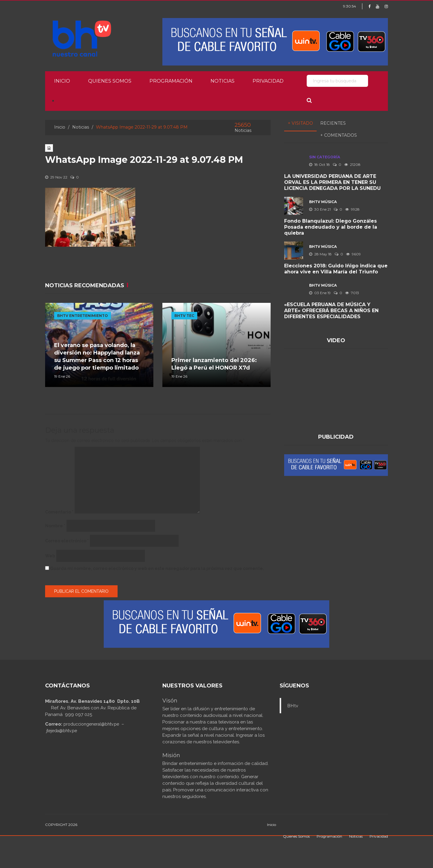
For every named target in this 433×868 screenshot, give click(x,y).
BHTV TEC (184, 316)
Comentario (59, 512)
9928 (352, 209)
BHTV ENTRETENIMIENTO (83, 316)
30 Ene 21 (320, 209)
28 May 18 (320, 254)
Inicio (62, 81)
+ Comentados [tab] (339, 135)
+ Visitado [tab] (300, 123)
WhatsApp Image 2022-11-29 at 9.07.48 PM (144, 160)
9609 (353, 254)
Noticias (223, 81)
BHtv (293, 706)
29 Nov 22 (56, 177)
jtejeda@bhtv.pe (62, 731)
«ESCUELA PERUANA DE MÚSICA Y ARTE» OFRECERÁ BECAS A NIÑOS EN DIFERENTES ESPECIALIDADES (331, 311)
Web (50, 556)
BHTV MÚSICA (323, 202)
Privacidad (268, 81)
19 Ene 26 (62, 376)
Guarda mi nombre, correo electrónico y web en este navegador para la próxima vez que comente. (157, 568)
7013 (352, 293)
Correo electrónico (67, 541)
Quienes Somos (110, 81)
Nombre (55, 526)
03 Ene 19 (320, 293)
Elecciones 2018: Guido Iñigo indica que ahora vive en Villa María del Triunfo (336, 269)
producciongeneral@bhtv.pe (91, 724)
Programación (171, 81)
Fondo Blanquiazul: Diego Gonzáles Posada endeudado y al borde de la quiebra (331, 227)
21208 (352, 164)
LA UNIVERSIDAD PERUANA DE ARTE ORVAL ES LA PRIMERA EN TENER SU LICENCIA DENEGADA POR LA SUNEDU (332, 182)
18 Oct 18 (319, 164)
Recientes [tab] (333, 123)
